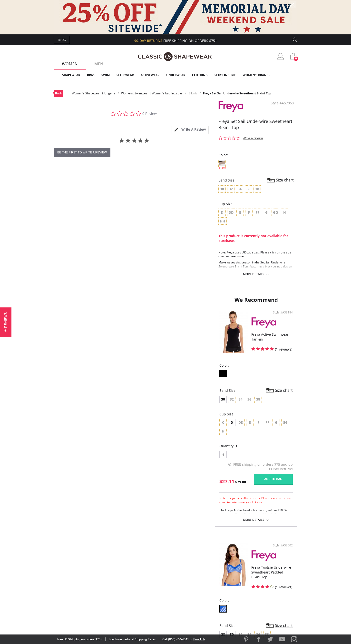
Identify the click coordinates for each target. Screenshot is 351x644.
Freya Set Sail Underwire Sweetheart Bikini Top (237, 93)
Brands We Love (214, 572)
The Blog (208, 579)
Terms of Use (92, 622)
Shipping (144, 579)
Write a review (253, 138)
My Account (147, 564)
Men (99, 64)
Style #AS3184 (159, 317)
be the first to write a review (82, 152)
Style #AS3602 (281, 317)
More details (254, 274)
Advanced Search (152, 556)
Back (58, 93)
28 (185, 404)
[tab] (190, 130)
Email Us (199, 639)
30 (62, 404)
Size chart (285, 180)
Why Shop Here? (214, 556)
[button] (6, 322)
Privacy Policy (213, 588)
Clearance (287, 75)
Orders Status (149, 572)
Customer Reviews (217, 564)
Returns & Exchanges (156, 588)
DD (194, 427)
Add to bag (149, 475)
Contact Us (147, 595)
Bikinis (193, 93)
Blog (62, 40)
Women (70, 64)
